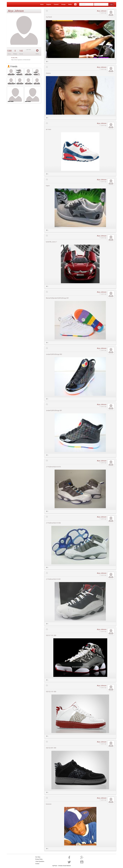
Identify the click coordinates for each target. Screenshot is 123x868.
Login (111, 4)
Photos (15, 54)
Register (49, 4)
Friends (12, 66)
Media (70, 4)
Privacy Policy (39, 859)
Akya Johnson (102, 11)
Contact (37, 864)
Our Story (38, 857)
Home (42, 4)
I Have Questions (40, 861)
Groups (63, 4)
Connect (56, 4)
